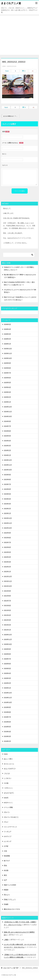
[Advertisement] (19, 35)
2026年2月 (7, 339)
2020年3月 (7, 678)
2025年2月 (7, 397)
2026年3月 (7, 334)
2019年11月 (8, 698)
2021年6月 (7, 606)
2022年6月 (7, 547)
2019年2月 (7, 741)
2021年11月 (8, 581)
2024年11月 (8, 412)
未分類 (6, 870)
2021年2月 (7, 625)
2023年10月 (8, 470)
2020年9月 (7, 649)
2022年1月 (7, 572)
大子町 (6, 846)
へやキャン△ (8, 788)
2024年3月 (7, 446)
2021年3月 (7, 620)
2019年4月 (7, 732)
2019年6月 (7, 722)
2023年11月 (8, 465)
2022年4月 (7, 557)
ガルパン (7, 812)
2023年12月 (8, 460)
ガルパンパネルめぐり (11, 817)
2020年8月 (7, 654)
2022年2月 (7, 567)
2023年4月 (7, 499)
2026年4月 (7, 329)
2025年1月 (7, 402)
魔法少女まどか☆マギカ (12, 909)
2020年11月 (8, 639)
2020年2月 (7, 683)
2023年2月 (7, 509)
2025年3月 (7, 392)
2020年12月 (8, 635)
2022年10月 (8, 528)
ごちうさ (7, 773)
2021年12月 (8, 576)
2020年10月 (8, 644)
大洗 (5, 851)
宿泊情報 (7, 856)
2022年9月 (7, 533)
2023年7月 (7, 484)
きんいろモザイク (10, 769)
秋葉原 (6, 890)
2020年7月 (7, 659)
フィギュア (8, 832)
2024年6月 (7, 431)
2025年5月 (7, 383)
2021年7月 (7, 601)
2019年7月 (7, 717)
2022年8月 (7, 538)
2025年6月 (7, 378)
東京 (5, 875)
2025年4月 (7, 387)
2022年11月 (8, 523)
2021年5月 (7, 610)
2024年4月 (7, 441)
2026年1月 (7, 344)
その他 (6, 783)
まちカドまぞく (9, 793)
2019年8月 (7, 712)
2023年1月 (7, 513)
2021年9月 (7, 591)
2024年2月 (7, 450)
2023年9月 (7, 475)
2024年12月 (8, 407)
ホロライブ (8, 836)
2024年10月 (8, 416)
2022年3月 (7, 562)
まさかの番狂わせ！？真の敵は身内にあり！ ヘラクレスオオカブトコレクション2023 (11, 116)
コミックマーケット (11, 827)
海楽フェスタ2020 (10, 885)
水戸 (5, 880)
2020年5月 (7, 669)
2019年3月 (7, 736)
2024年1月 (7, 455)
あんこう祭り (8, 759)
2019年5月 (7, 727)
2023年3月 (7, 504)
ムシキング (8, 841)
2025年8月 (7, 368)
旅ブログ (7, 861)
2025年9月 (7, 363)
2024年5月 (7, 436)
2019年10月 (8, 702)
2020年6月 (7, 664)
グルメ (6, 822)
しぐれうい (8, 778)
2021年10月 (8, 586)
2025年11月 (8, 353)
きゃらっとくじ (9, 764)
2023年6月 (7, 489)
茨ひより (7, 895)
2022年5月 (7, 552)
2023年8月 (7, 480)
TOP (11, 968)
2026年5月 (7, 324)
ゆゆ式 (6, 798)
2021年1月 (7, 630)
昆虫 (5, 866)
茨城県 (6, 904)
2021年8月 (7, 596)
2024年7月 (7, 426)
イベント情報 (8, 807)
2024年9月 (7, 421)
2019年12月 (8, 693)
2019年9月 (7, 707)
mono (6, 754)
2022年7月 (7, 542)
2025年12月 (8, 349)
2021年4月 (7, 615)
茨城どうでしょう (10, 900)
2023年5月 (7, 494)
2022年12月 (8, 518)
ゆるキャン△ (8, 803)
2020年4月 (7, 673)
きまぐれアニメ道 (11, 3)
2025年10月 (8, 358)
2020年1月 (7, 688)
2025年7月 (7, 373)
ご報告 (6, 940)
